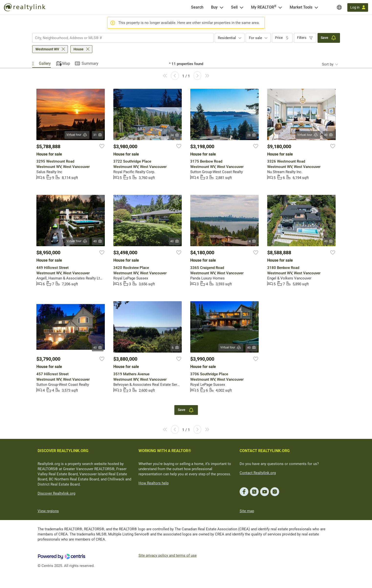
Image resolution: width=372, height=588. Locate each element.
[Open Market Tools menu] (316, 7)
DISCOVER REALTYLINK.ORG (63, 451)
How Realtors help (154, 483)
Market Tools (301, 7)
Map (66, 63)
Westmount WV (47, 49)
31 (98, 135)
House (79, 49)
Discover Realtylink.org (56, 493)
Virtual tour (77, 135)
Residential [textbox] (227, 38)
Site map (247, 511)
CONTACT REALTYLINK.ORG (265, 451)
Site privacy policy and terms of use (168, 555)
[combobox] (123, 38)
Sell (234, 7)
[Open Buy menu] (222, 7)
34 (175, 135)
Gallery (45, 63)
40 (329, 135)
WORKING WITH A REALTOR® (165, 451)
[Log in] (358, 7)
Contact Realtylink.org (258, 473)
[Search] (197, 7)
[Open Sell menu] (242, 7)
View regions (48, 511)
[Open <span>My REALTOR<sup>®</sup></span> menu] (280, 7)
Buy (214, 7)
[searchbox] (120, 38)
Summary (90, 63)
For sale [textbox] (255, 38)
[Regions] (339, 7)
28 (252, 135)
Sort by (328, 64)
